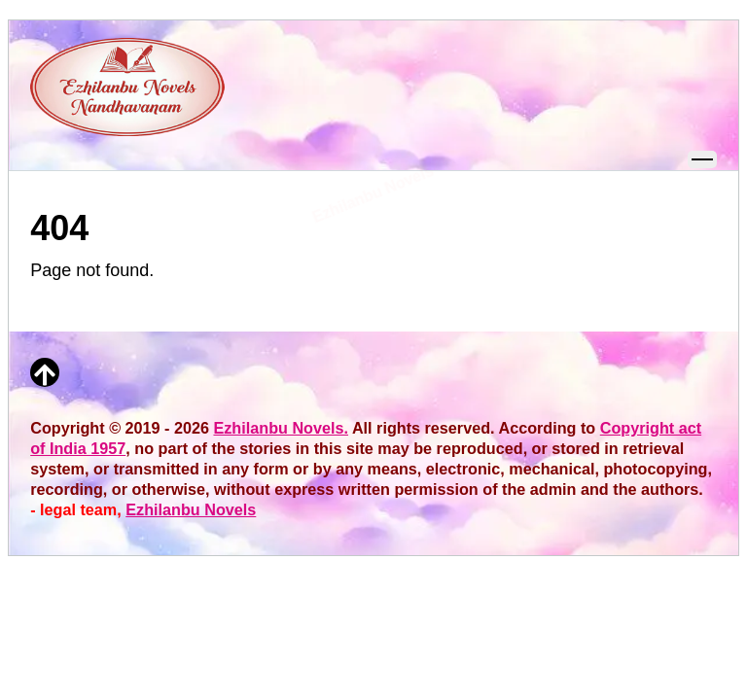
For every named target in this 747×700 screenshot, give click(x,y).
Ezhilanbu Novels (191, 509)
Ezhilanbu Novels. (281, 428)
